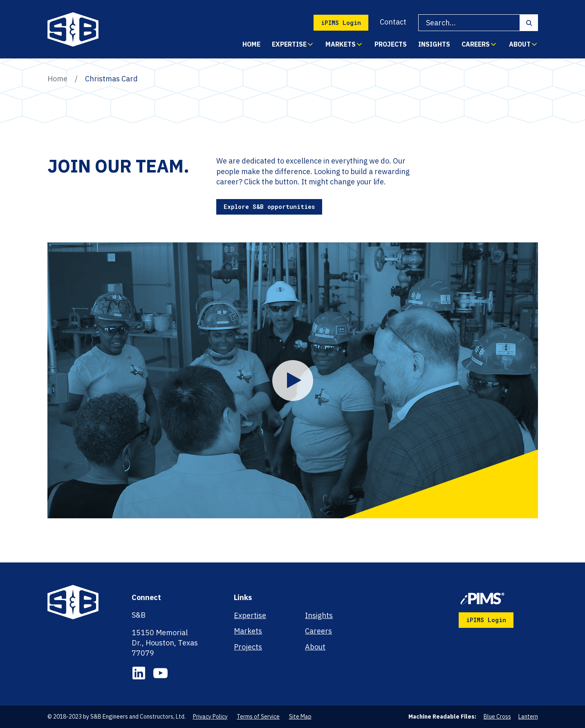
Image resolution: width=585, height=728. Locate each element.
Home (251, 44)
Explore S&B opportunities (269, 207)
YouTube (160, 673)
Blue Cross (497, 717)
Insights (434, 44)
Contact (393, 22)
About (520, 44)
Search (529, 23)
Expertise (289, 44)
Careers (476, 44)
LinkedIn (139, 673)
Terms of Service (258, 717)
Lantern (528, 717)
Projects (391, 44)
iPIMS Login (341, 23)
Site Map (300, 717)
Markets (341, 44)
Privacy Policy (210, 717)
